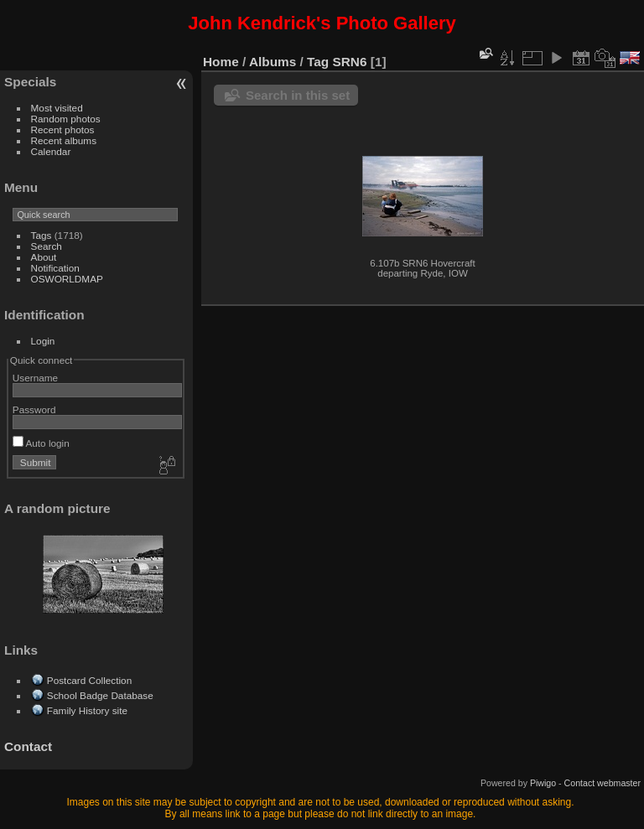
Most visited (57, 108)
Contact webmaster (602, 783)
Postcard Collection (89, 680)
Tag (318, 62)
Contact (28, 746)
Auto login (41, 443)
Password (34, 409)
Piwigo (543, 783)
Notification (55, 268)
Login (43, 341)
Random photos (66, 119)
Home (221, 62)
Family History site (87, 710)
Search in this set (298, 95)
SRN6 (350, 62)
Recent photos (63, 130)
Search (47, 246)
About (44, 257)
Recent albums (64, 140)
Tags (42, 235)
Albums (273, 62)
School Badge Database (100, 695)
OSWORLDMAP (67, 279)
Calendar (51, 151)
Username (35, 378)
